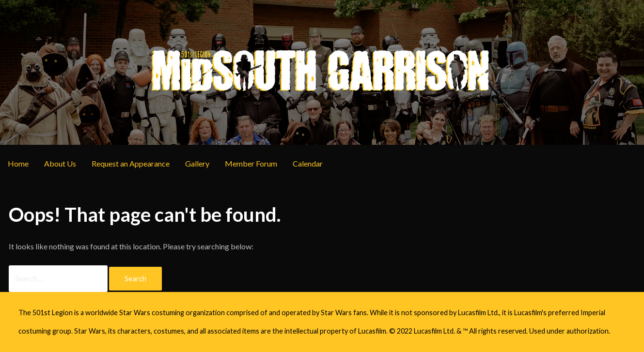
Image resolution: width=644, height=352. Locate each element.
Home (18, 163)
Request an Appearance (131, 163)
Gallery (197, 163)
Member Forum (251, 163)
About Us (60, 163)
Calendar (308, 163)
